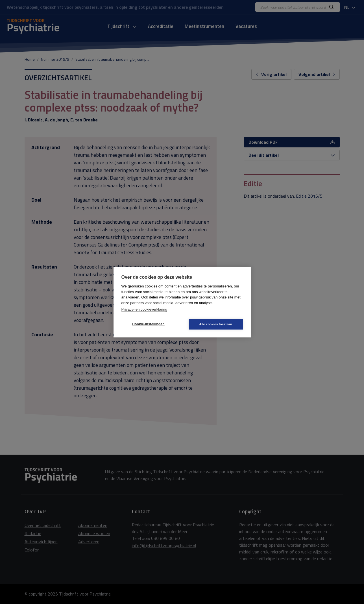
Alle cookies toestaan (216, 324)
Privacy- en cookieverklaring (144, 309)
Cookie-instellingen (148, 324)
